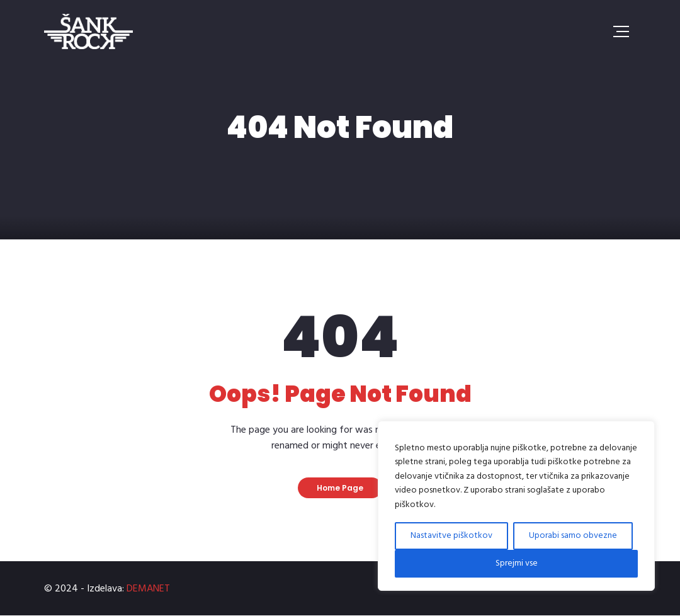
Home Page (340, 488)
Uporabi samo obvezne (573, 536)
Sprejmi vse (517, 563)
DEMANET (148, 589)
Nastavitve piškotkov (451, 536)
